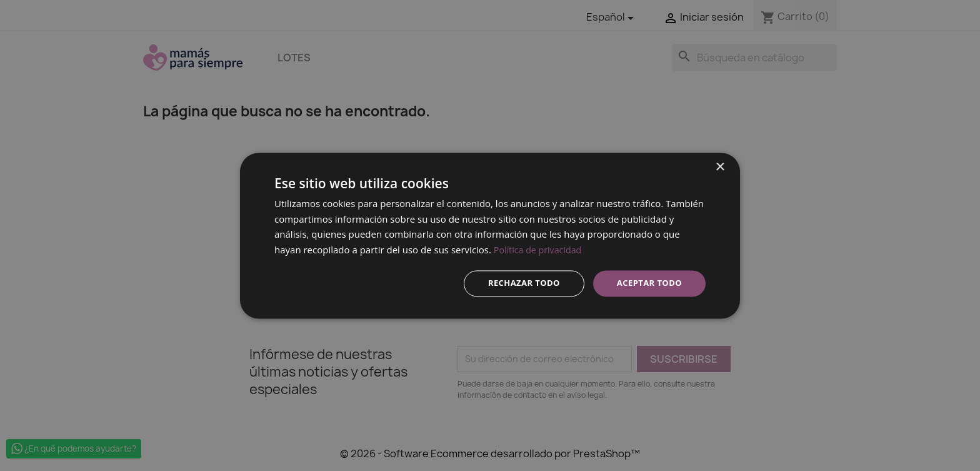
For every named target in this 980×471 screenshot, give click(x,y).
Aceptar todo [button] (647, 283)
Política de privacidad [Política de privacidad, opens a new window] (540, 249)
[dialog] (490, 235)
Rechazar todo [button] (517, 283)
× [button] (720, 166)
